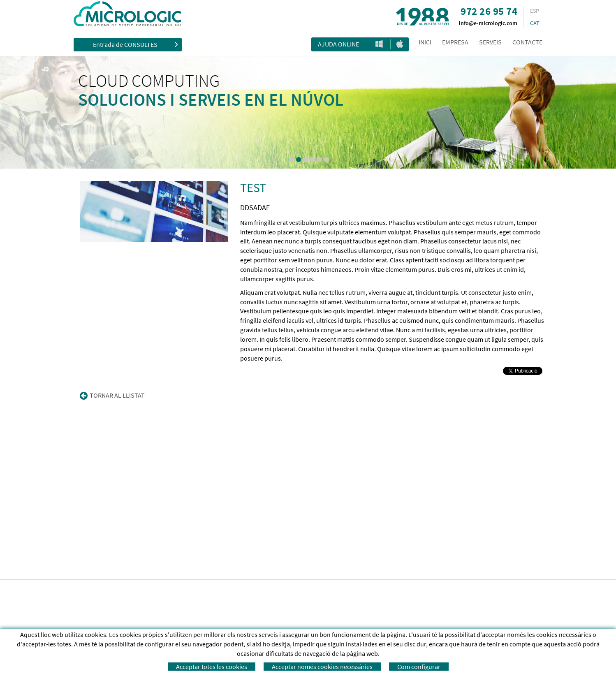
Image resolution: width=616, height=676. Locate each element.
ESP (535, 11)
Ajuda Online (338, 44)
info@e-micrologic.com (488, 23)
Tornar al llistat (112, 396)
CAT (535, 23)
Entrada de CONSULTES (135, 44)
